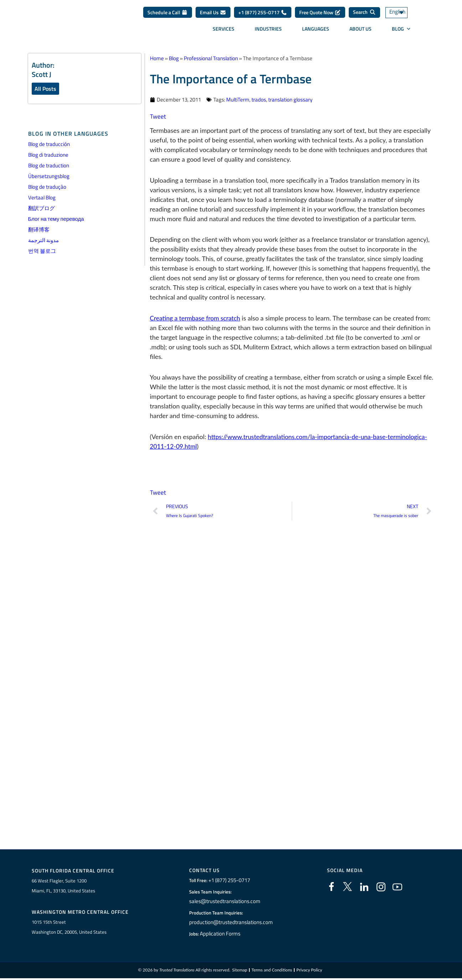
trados (259, 100)
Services (224, 31)
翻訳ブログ (41, 208)
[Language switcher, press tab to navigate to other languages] (405, 15)
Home (157, 58)
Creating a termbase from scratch (197, 318)
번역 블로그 (42, 251)
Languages (316, 31)
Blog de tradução (47, 187)
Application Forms (222, 934)
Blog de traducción (49, 144)
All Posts (45, 89)
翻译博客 (39, 230)
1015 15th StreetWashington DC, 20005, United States (69, 928)
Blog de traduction (49, 166)
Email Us (213, 15)
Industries (268, 31)
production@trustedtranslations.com (231, 923)
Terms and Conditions (272, 972)
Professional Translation (211, 58)
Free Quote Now (320, 15)
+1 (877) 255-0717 (263, 15)
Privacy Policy (309, 972)
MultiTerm (238, 100)
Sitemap (240, 972)
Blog (401, 31)
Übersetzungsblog (49, 176)
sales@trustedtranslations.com (225, 902)
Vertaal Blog (42, 198)
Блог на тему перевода (56, 219)
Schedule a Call (168, 15)
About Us (360, 31)
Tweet (158, 116)
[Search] (364, 15)
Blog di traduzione (48, 155)
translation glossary (290, 100)
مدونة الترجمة (43, 241)
